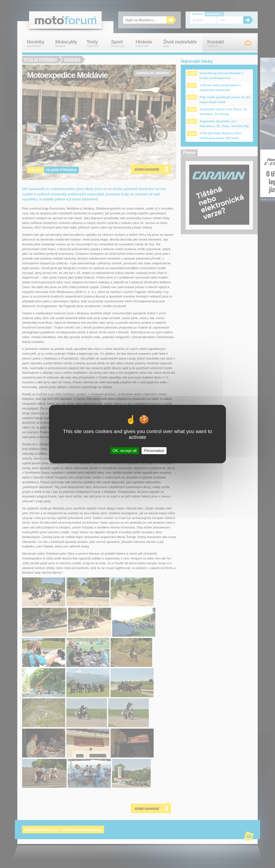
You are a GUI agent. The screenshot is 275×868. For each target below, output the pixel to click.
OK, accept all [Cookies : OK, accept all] (125, 450)
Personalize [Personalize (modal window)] (154, 450)
